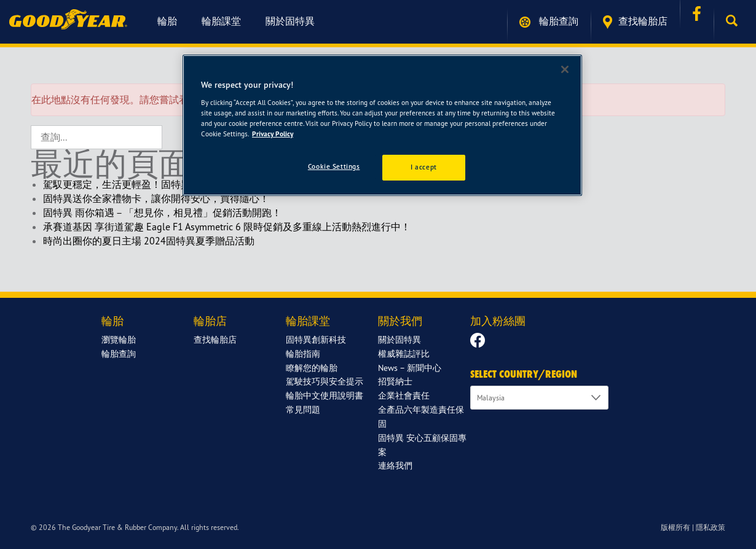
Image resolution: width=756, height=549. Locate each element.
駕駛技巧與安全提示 (325, 381)
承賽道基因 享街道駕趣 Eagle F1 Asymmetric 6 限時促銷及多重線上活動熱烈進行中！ (227, 227)
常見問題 (303, 409)
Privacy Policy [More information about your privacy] (273, 134)
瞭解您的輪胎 (312, 368)
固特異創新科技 (316, 339)
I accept (424, 167)
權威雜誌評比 (404, 353)
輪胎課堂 (221, 21)
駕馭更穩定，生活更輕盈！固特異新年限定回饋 (146, 184)
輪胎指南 (303, 353)
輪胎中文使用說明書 (325, 395)
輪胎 (167, 21)
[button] (735, 21)
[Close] (565, 69)
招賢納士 (395, 381)
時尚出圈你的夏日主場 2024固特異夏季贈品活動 (149, 241)
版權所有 (675, 527)
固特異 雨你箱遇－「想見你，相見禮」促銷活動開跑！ (162, 212)
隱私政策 (711, 527)
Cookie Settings (334, 166)
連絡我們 (395, 465)
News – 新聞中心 (410, 368)
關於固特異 (290, 21)
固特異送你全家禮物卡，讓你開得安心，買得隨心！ (156, 198)
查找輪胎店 (635, 22)
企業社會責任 (404, 395)
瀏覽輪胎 (119, 339)
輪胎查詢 (549, 21)
